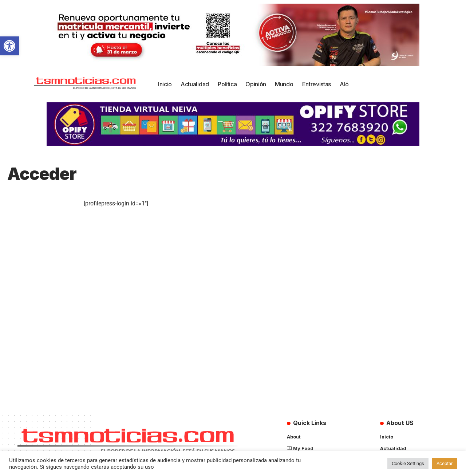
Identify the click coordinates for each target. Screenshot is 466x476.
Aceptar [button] (445, 463)
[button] (9, 46)
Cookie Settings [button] (408, 463)
